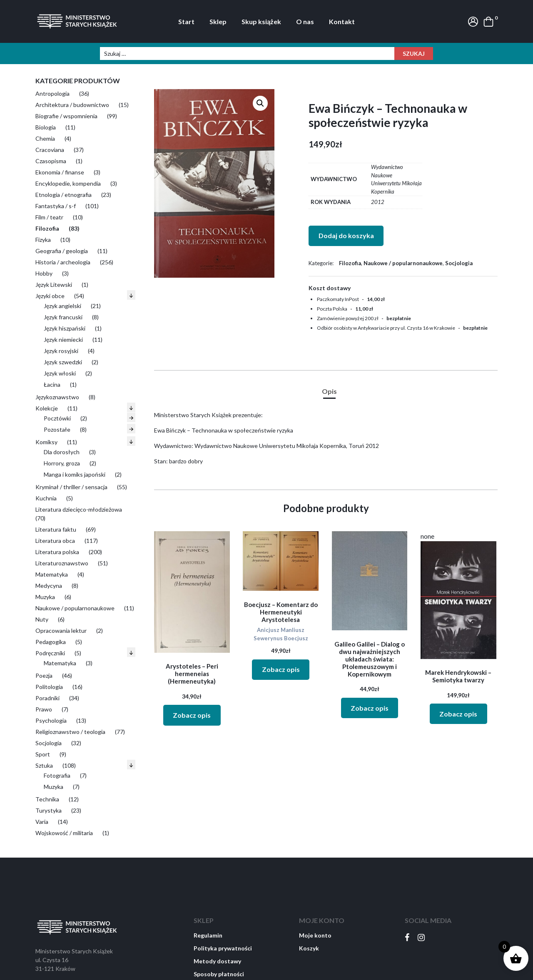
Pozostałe (57, 429)
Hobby (44, 273)
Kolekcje (47, 408)
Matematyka (52, 574)
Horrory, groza (62, 463)
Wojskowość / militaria (64, 833)
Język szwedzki (63, 362)
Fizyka (43, 240)
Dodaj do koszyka (346, 235)
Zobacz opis (192, 715)
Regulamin (208, 935)
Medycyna (49, 586)
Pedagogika (51, 642)
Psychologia (51, 720)
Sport (43, 754)
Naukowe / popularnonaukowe (75, 608)
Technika (47, 799)
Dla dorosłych (62, 452)
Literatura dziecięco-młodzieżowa (79, 509)
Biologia (46, 127)
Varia (42, 822)
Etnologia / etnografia (64, 195)
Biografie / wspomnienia (66, 116)
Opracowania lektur (61, 631)
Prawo (44, 709)
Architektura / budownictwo (72, 105)
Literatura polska (57, 552)
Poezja (44, 675)
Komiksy (46, 442)
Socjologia (49, 743)
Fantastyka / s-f (56, 206)
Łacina (52, 384)
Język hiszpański (65, 328)
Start (186, 21)
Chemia (45, 138)
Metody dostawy (217, 961)
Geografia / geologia (62, 251)
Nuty (42, 619)
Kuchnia (46, 498)
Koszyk (309, 948)
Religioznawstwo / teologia (70, 732)
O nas (305, 21)
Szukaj (414, 53)
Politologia (49, 687)
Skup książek (261, 21)
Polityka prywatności (223, 948)
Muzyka (45, 597)
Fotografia (57, 775)
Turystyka (49, 810)
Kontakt (342, 21)
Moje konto (315, 935)
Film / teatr (49, 217)
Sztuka (44, 765)
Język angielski (62, 306)
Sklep (218, 21)
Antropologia (52, 93)
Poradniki (47, 698)
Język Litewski (54, 285)
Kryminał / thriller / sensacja (71, 487)
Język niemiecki (63, 340)
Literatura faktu (56, 529)
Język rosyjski (61, 351)
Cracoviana (50, 150)
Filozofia (47, 228)
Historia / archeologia (63, 262)
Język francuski (63, 317)
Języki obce (50, 296)
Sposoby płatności (219, 974)
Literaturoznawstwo (62, 563)
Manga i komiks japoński (75, 474)
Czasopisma (51, 161)
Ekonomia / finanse (60, 172)
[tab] (329, 391)
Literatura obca (55, 541)
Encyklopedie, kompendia (68, 183)
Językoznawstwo (57, 397)
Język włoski (60, 373)
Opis (329, 391)
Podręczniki (50, 653)
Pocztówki (57, 418)
